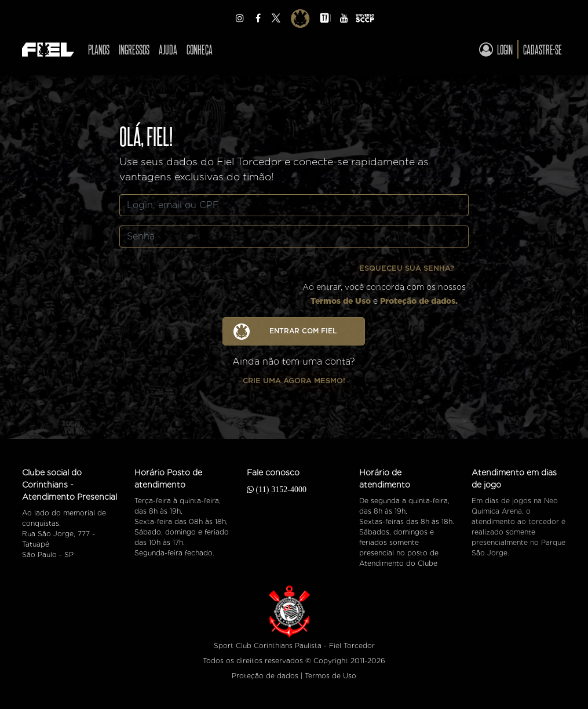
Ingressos (134, 49)
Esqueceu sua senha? (407, 268)
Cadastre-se (543, 49)
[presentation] (210, 279)
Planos (99, 49)
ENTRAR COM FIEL (285, 332)
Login (496, 49)
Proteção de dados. (419, 301)
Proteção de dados (265, 676)
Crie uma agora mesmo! (294, 381)
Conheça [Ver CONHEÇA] (200, 49)
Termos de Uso (341, 301)
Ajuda (168, 49)
